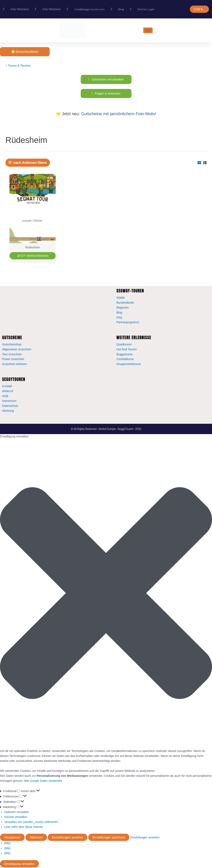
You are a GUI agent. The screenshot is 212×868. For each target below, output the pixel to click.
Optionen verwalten (17, 813)
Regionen (123, 308)
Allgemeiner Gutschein (17, 350)
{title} (7, 844)
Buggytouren (125, 355)
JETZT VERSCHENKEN (33, 256)
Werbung (8, 411)
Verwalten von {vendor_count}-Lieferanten (31, 823)
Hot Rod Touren (126, 350)
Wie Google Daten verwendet (43, 781)
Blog (119, 313)
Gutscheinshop (12, 345)
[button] (106, 594)
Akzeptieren (12, 838)
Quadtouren (124, 345)
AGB (5, 397)
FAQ (119, 318)
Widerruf (8, 392)
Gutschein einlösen (14, 365)
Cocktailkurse (125, 360)
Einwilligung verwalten (19, 864)
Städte (120, 298)
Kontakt (7, 387)
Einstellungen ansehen (67, 838)
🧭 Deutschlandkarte (25, 52)
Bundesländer (125, 303)
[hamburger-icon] (148, 30)
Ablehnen (36, 838)
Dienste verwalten (16, 818)
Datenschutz (10, 406)
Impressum (9, 401)
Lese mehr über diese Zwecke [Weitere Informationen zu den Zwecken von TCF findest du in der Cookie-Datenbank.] (24, 827)
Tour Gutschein (12, 355)
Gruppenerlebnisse (129, 365)
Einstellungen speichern (109, 838)
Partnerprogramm (128, 323)
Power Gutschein (13, 360)
